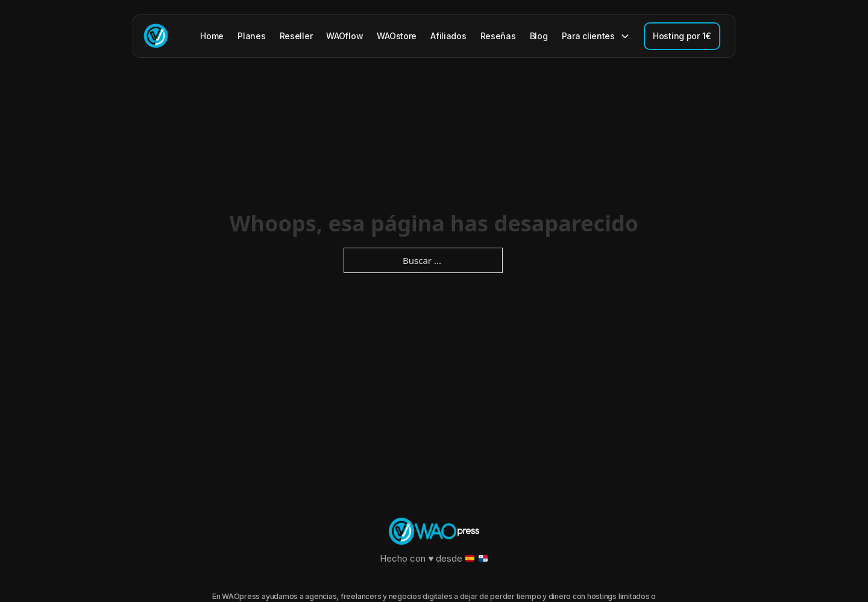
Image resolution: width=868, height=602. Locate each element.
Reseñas (498, 36)
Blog (539, 36)
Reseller (296, 36)
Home (212, 36)
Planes (251, 36)
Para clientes (588, 36)
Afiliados (448, 36)
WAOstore (397, 36)
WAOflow (344, 36)
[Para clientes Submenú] (625, 36)
